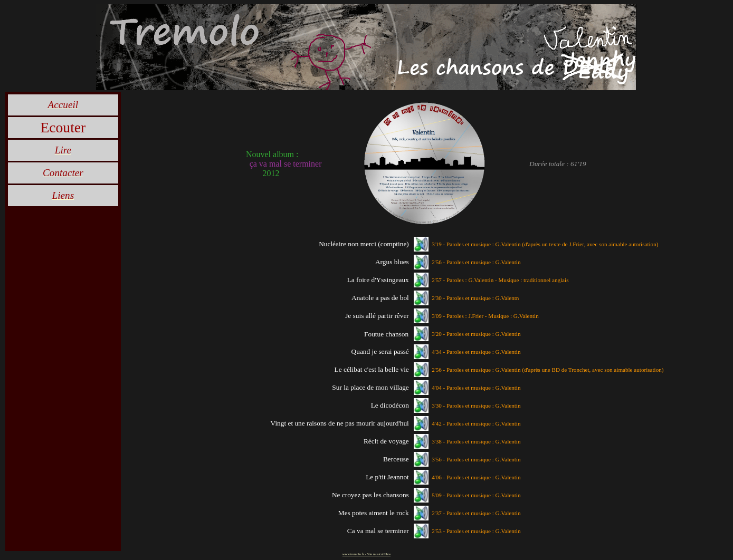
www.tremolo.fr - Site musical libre (366, 554)
